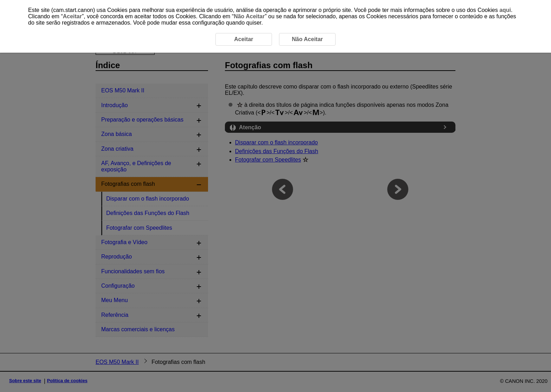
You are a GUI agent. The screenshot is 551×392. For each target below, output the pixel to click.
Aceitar (72, 16)
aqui (505, 10)
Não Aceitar (249, 16)
